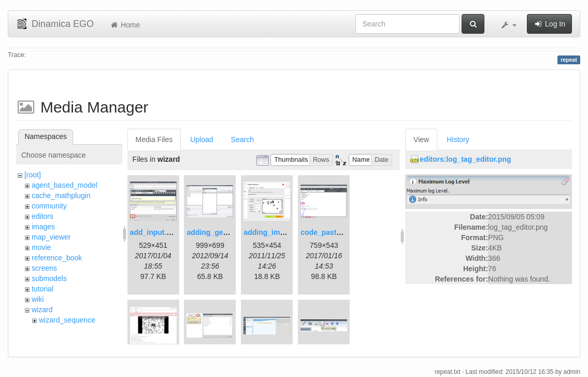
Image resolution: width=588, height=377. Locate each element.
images (43, 227)
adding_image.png (276, 232)
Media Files (154, 139)
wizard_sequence (67, 320)
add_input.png (155, 232)
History (458, 139)
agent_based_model (64, 185)
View (421, 139)
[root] (33, 175)
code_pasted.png (330, 232)
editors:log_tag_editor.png (465, 159)
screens (44, 268)
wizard (42, 310)
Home (125, 25)
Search (242, 139)
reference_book (57, 258)
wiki (38, 299)
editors (42, 216)
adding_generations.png (229, 232)
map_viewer (51, 237)
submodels (49, 278)
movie (41, 247)
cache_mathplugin (61, 196)
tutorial (42, 289)
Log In (549, 24)
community (49, 206)
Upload (202, 139)
